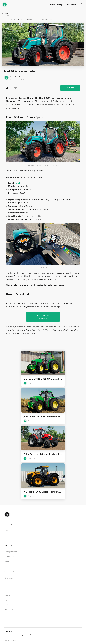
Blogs (6, 530)
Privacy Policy (10, 557)
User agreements (11, 552)
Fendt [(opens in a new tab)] (17, 183)
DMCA (7, 561)
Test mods (72, 5)
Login (7, 600)
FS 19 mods (9, 578)
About (7, 535)
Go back (6, 13)
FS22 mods (9, 605)
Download (70, 88)
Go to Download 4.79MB (43, 317)
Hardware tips (57, 5)
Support (8, 595)
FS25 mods (9, 609)
